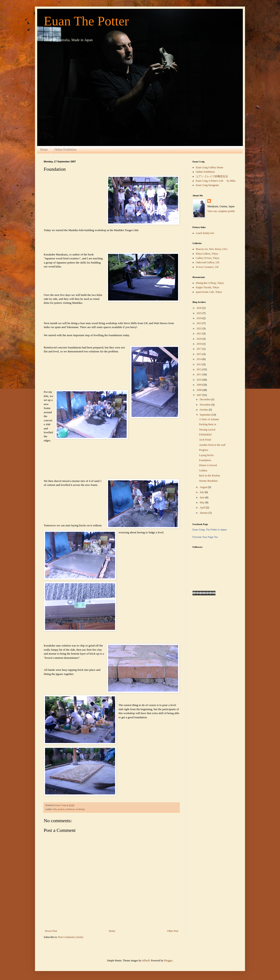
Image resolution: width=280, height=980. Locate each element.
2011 (200, 374)
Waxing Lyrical (207, 430)
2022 (200, 328)
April (203, 508)
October (204, 410)
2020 (200, 339)
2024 (200, 318)
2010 (200, 380)
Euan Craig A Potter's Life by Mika (216, 181)
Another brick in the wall (212, 445)
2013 (200, 364)
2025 (200, 313)
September (206, 415)
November (206, 405)
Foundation (205, 460)
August (204, 487)
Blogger (168, 961)
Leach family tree (205, 233)
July (202, 492)
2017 (200, 349)
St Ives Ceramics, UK (207, 267)
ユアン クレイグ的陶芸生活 (212, 176)
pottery (61, 809)
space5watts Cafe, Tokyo (209, 292)
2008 (200, 390)
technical (70, 809)
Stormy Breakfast (208, 481)
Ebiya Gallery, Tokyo (207, 254)
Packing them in (208, 424)
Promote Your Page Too (205, 537)
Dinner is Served (208, 465)
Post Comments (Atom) (71, 937)
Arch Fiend (205, 440)
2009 (200, 385)
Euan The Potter (86, 21)
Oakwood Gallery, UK (208, 262)
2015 (200, 354)
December (205, 399)
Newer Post (51, 931)
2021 (200, 334)
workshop (80, 809)
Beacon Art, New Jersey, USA (212, 249)
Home (44, 150)
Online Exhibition (65, 150)
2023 (200, 323)
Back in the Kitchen (210, 476)
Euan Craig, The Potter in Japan (210, 530)
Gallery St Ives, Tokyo (208, 258)
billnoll (146, 961)
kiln (55, 809)
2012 (200, 369)
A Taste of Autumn (209, 419)
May (202, 502)
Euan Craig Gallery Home (210, 167)
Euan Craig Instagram (207, 185)
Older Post (173, 931)
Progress (204, 450)
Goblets (203, 471)
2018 (200, 344)
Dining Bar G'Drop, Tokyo (210, 283)
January (204, 513)
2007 (200, 395)
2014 (200, 359)
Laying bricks (206, 455)
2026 (200, 308)
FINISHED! (206, 435)
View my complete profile (221, 211)
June (202, 497)
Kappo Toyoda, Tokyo (207, 287)
